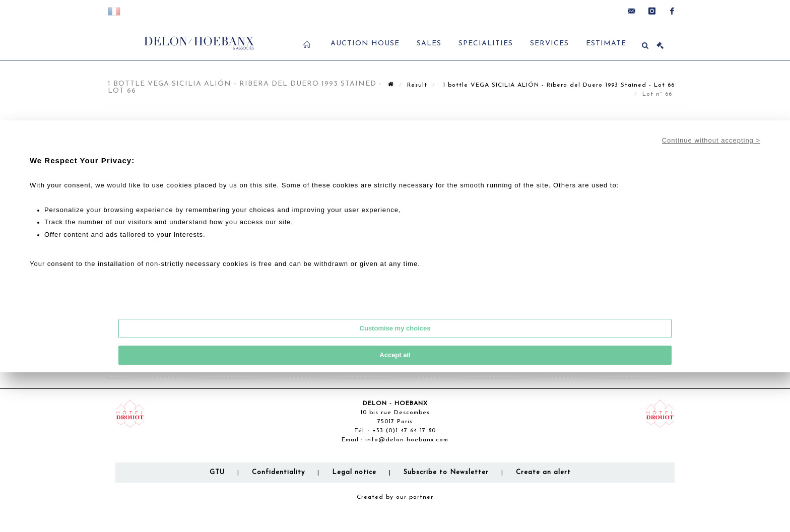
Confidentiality (278, 472)
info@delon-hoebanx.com (407, 440)
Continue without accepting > (711, 140)
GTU (217, 472)
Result (417, 85)
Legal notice (354, 472)
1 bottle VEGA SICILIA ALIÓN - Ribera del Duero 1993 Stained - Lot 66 (557, 85)
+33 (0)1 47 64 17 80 (404, 431)
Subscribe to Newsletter (446, 472)
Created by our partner (395, 497)
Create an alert (543, 472)
